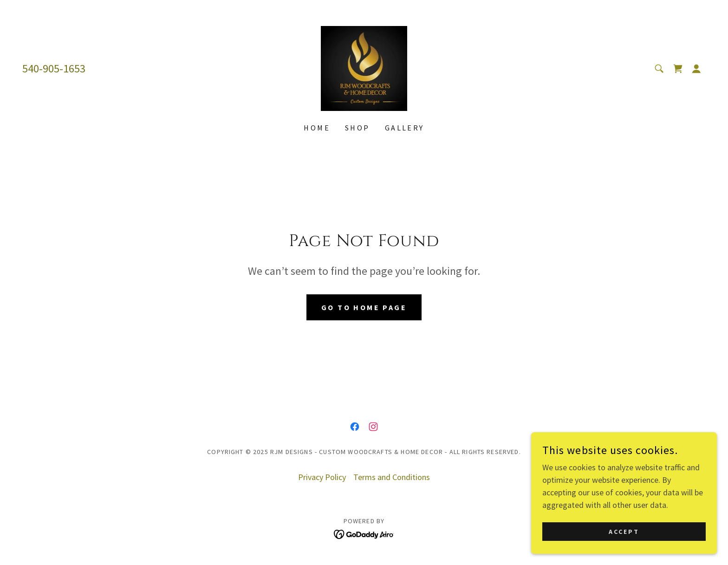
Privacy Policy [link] (322, 477)
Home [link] (317, 128)
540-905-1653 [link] (54, 68)
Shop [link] (357, 128)
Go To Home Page (364, 307)
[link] (364, 68)
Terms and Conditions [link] (392, 477)
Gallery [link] (405, 128)
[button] (696, 69)
